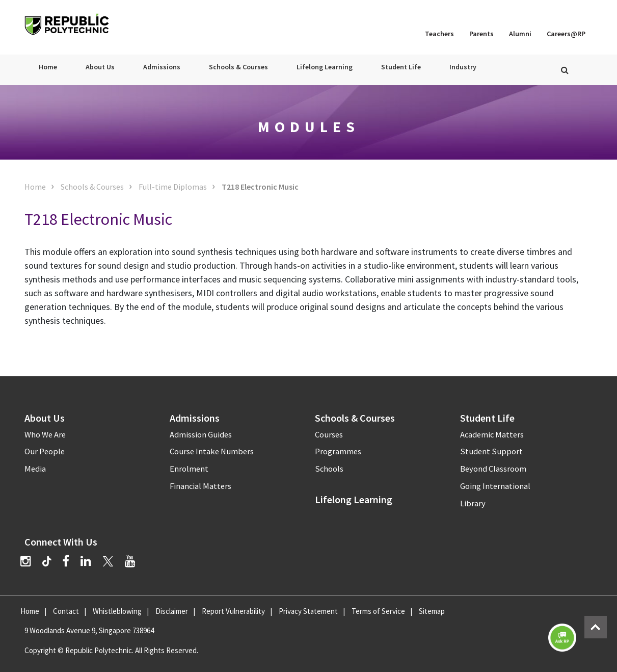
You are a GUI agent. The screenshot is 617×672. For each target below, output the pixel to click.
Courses (329, 435)
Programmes (338, 451)
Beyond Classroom (493, 469)
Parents (481, 34)
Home (48, 67)
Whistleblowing (117, 611)
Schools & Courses (238, 67)
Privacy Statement (308, 611)
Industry (463, 67)
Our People (45, 451)
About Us (100, 67)
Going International (495, 486)
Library (473, 503)
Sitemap (432, 611)
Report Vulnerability (233, 611)
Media (35, 469)
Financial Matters (200, 486)
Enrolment (189, 469)
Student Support (491, 451)
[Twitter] (108, 561)
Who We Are (45, 435)
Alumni (520, 34)
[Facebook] (66, 561)
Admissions (162, 67)
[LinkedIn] (86, 561)
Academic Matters (492, 435)
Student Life (401, 67)
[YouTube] (130, 561)
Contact (66, 611)
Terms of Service (378, 611)
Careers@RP (566, 34)
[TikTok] (52, 562)
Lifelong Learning (325, 67)
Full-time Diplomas (173, 187)
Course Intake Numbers (212, 451)
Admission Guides (201, 435)
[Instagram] (26, 561)
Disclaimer (172, 611)
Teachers (439, 34)
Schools (329, 469)
